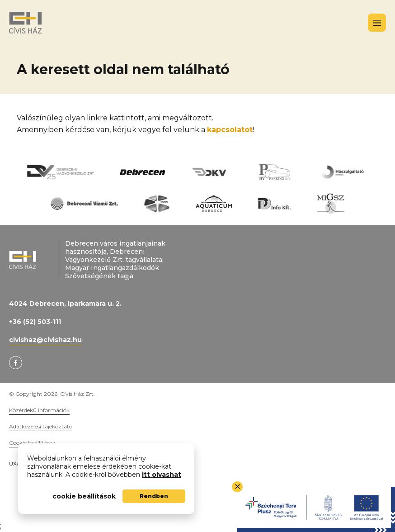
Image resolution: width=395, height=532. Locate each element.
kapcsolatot (230, 130)
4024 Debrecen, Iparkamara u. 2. (65, 304)
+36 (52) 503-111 (35, 322)
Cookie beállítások (32, 443)
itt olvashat (162, 475)
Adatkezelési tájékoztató (41, 426)
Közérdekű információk (39, 410)
